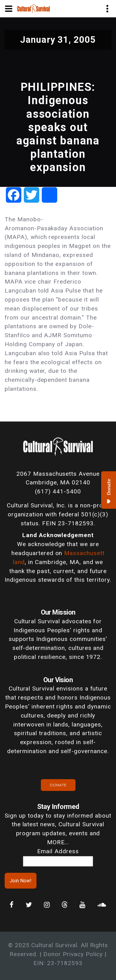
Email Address (58, 851)
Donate (58, 785)
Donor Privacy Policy (73, 954)
